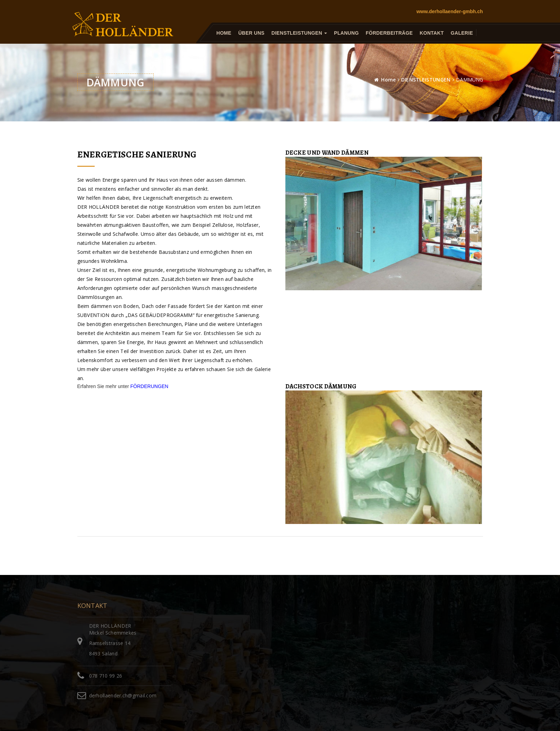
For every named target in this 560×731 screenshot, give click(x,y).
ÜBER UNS (251, 33)
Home (388, 80)
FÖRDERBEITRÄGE (389, 33)
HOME (224, 33)
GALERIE (462, 33)
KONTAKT (432, 33)
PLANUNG (346, 33)
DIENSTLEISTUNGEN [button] (299, 33)
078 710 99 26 (106, 676)
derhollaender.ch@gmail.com (123, 695)
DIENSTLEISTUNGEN (426, 80)
